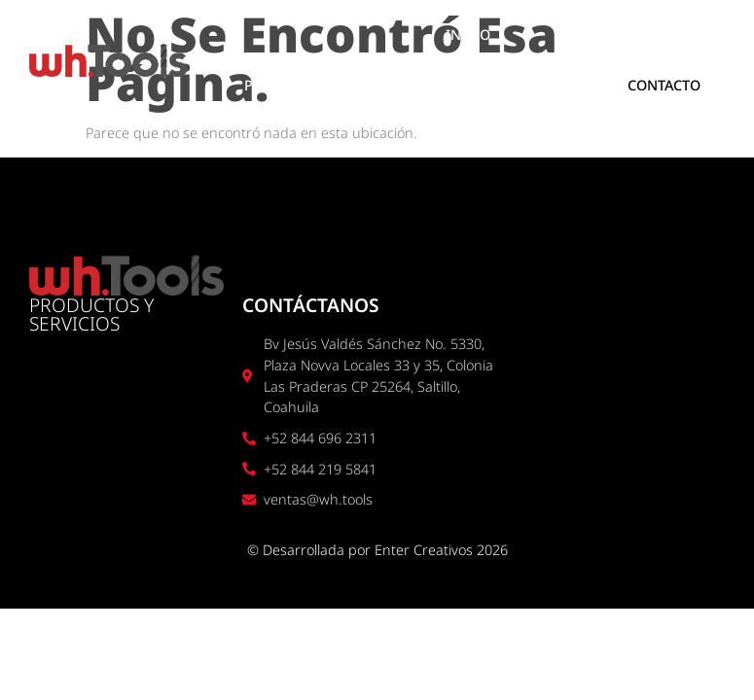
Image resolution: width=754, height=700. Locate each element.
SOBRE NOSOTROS (620, 35)
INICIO (468, 35)
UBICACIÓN (521, 85)
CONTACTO (664, 85)
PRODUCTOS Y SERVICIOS (329, 85)
